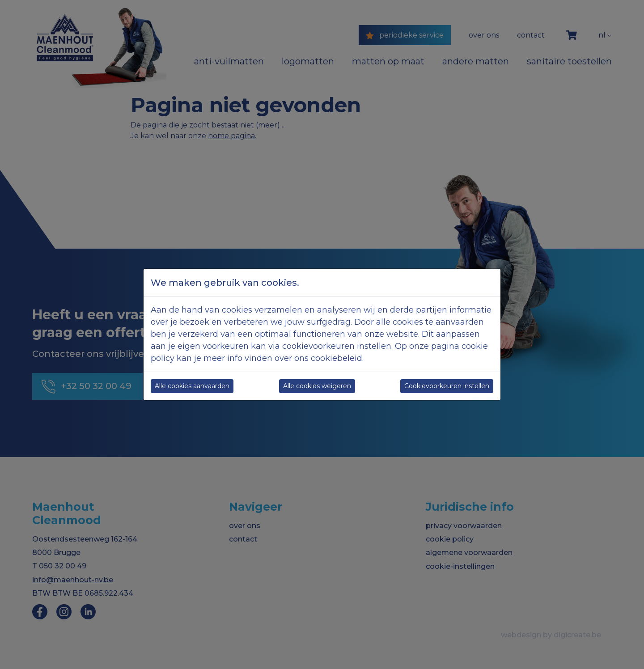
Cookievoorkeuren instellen (447, 386)
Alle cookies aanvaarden (192, 386)
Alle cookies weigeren (317, 386)
